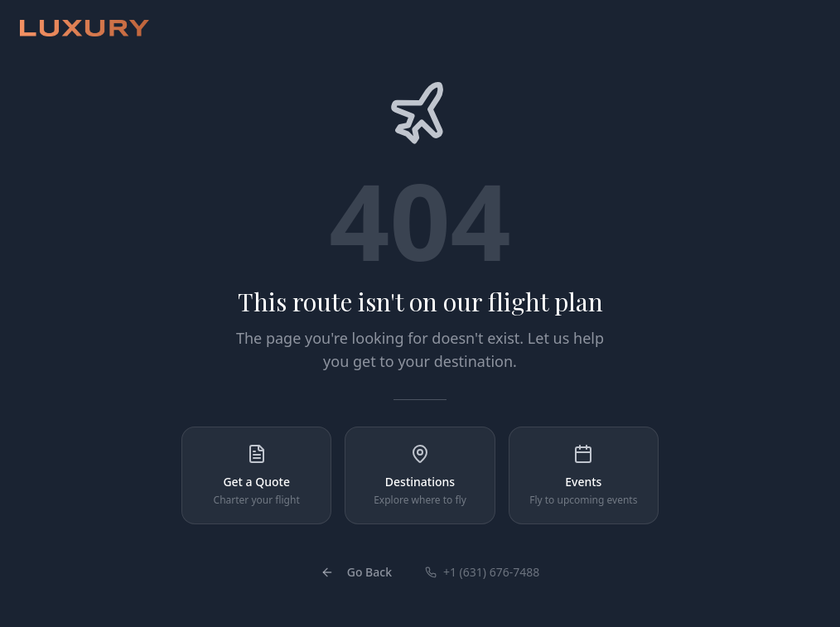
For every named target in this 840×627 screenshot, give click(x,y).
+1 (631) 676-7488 (482, 572)
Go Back (356, 572)
